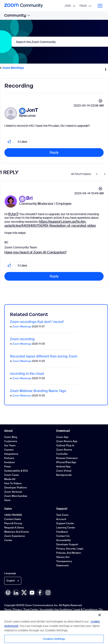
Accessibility (64, 540)
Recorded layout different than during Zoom (44, 356)
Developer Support (67, 544)
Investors (9, 462)
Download (63, 431)
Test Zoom (62, 515)
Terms (8, 609)
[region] (54, 627)
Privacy (18, 609)
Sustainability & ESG (16, 471)
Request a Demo (14, 528)
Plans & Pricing (13, 523)
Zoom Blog (11, 437)
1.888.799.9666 (13, 515)
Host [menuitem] (85, 6)
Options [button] (105, 68)
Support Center (65, 523)
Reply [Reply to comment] (54, 276)
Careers (9, 450)
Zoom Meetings (13, 68)
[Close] (100, 615)
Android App (63, 467)
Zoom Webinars (22, 396)
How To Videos (13, 483)
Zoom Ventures (13, 492)
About (8, 431)
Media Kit (10, 479)
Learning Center (66, 528)
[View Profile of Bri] (29, 198)
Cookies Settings (54, 639)
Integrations (11, 454)
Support (62, 509)
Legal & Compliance (86, 609)
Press (7, 467)
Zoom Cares (11, 475)
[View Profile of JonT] (32, 110)
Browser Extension (67, 458)
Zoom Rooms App (67, 441)
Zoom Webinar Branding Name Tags (38, 391)
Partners (9, 458)
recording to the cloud (27, 374)
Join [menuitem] (70, 6)
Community (17, 15)
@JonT (13, 214)
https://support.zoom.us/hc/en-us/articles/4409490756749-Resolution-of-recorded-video (50, 224)
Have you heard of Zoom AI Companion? (35, 252)
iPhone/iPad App (66, 462)
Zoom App (62, 437)
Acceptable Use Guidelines (56, 609)
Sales (8, 509)
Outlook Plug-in (65, 445)
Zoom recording (22, 339)
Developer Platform (16, 488)
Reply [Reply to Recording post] (54, 153)
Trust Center (31, 609)
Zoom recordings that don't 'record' (37, 322)
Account (61, 519)
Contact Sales (13, 519)
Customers (11, 441)
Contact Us (63, 536)
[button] (10, 142)
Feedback (62, 532)
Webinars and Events (17, 532)
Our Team (10, 445)
